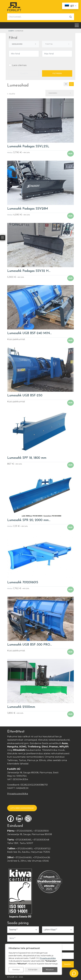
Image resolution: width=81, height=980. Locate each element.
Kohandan (33, 970)
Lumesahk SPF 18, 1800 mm (27, 458)
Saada (67, 964)
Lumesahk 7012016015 (23, 582)
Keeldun (16, 970)
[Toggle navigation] (77, 25)
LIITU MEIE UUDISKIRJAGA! (22, 808)
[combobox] (24, 44)
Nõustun (50, 970)
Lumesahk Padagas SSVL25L (28, 147)
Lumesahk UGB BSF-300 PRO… (29, 645)
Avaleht (11, 31)
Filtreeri (57, 73)
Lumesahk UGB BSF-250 (25, 396)
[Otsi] (71, 17)
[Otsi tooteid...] (37, 17)
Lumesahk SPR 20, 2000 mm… (29, 520)
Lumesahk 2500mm (21, 707)
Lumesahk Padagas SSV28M (28, 209)
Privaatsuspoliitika (18, 794)
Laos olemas (19, 65)
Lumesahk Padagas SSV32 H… (29, 271)
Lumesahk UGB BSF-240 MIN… (29, 333)
